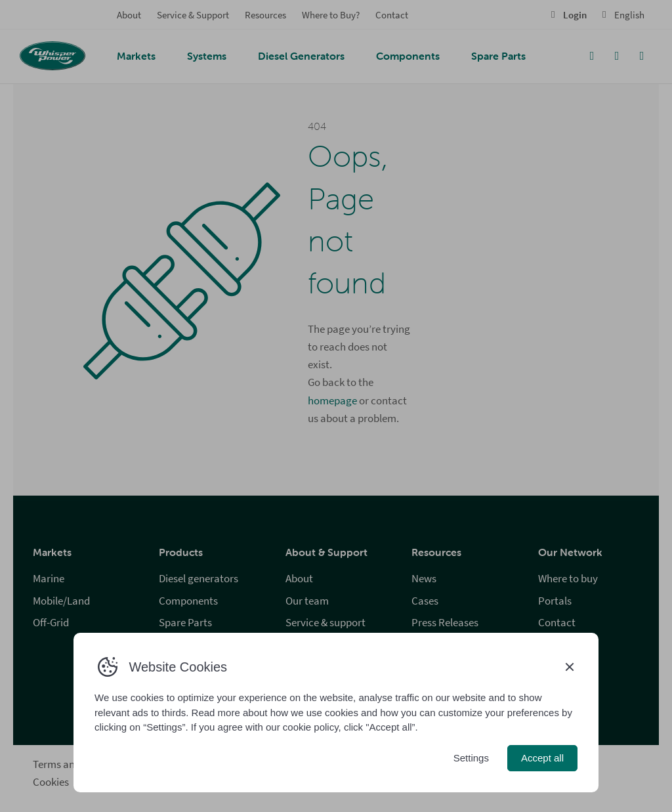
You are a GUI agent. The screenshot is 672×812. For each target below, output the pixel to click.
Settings (471, 758)
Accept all (542, 758)
